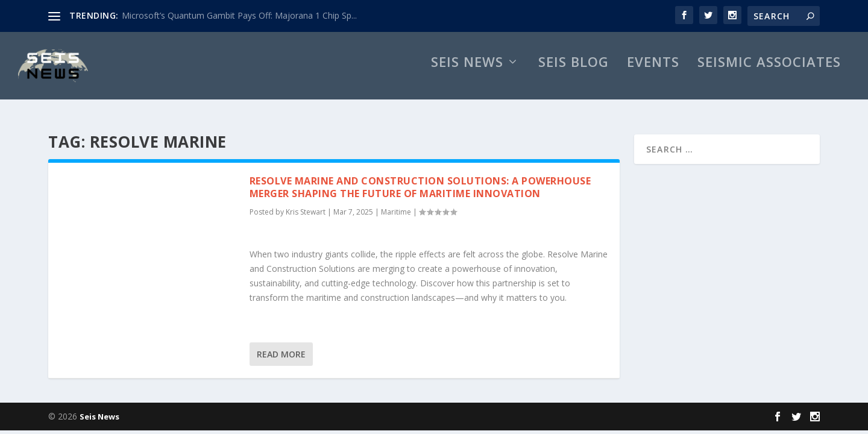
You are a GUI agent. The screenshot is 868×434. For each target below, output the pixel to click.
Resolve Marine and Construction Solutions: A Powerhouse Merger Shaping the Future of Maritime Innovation (420, 188)
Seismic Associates (769, 76)
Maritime (396, 214)
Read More (281, 355)
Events (653, 76)
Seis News (467, 76)
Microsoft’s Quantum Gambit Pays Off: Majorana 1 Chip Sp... (239, 15)
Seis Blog (574, 76)
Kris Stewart (306, 214)
